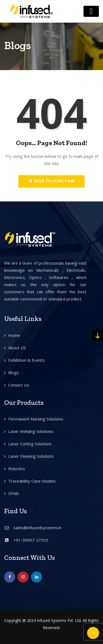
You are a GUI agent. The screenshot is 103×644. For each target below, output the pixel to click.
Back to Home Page (51, 181)
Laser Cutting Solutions (30, 444)
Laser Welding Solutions (31, 431)
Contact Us (19, 385)
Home (14, 335)
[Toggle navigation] (91, 11)
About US (17, 348)
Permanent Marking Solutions (36, 419)
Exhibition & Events (27, 360)
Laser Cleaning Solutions (31, 456)
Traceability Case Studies (32, 481)
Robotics (17, 469)
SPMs (14, 493)
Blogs (14, 372)
